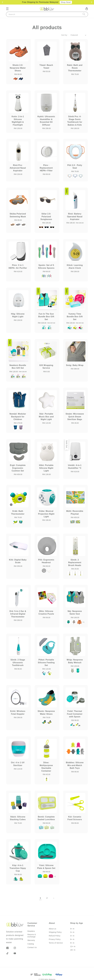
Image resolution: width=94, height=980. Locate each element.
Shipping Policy (55, 932)
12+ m (73, 946)
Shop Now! (66, 2)
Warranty (31, 940)
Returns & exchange (32, 936)
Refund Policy (55, 936)
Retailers (31, 931)
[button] (7, 9)
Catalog (31, 944)
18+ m (73, 950)
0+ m (72, 929)
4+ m (72, 936)
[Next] (54, 898)
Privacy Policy (55, 939)
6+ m (72, 939)
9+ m (72, 943)
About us (53, 929)
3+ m (72, 932)
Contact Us (32, 947)
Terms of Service (56, 943)
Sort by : (65, 35)
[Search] (84, 14)
